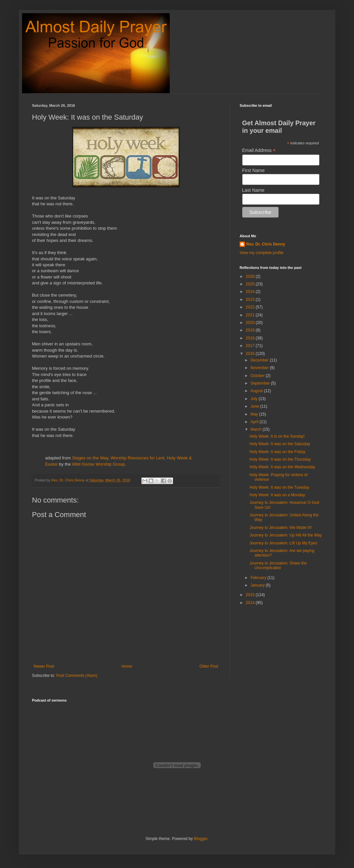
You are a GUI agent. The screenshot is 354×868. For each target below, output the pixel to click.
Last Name (253, 190)
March (257, 429)
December (260, 360)
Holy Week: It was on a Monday (277, 495)
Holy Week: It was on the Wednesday (282, 467)
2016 (251, 354)
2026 (251, 276)
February (259, 578)
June (255, 406)
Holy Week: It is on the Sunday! (277, 436)
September (261, 383)
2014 (251, 603)
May (255, 414)
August (257, 391)
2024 (251, 292)
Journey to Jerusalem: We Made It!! (281, 528)
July (255, 399)
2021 (251, 315)
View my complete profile (262, 253)
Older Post (209, 666)
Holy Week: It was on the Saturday (280, 444)
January (258, 585)
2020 (251, 323)
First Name (253, 170)
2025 (251, 284)
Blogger (201, 839)
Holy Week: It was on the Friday (277, 452)
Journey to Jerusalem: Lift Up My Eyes (283, 543)
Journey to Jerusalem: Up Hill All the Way (286, 535)
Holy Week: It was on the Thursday (280, 459)
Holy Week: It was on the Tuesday (279, 487)
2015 (251, 595)
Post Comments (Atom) (77, 676)
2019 (251, 330)
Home (127, 666)
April (255, 422)
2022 (251, 307)
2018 (251, 338)
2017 (251, 346)
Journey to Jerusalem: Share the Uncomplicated (278, 565)
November (260, 368)
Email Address (259, 150)
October (258, 376)
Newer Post (44, 666)
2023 (251, 300)
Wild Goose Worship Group (98, 464)
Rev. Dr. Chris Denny (266, 244)
